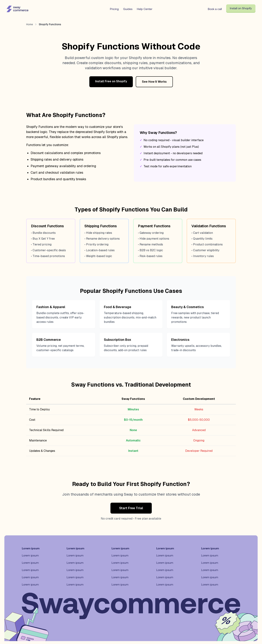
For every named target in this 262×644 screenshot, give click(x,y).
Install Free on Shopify (111, 81)
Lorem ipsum (30, 555)
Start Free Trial (131, 508)
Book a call (215, 9)
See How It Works (154, 82)
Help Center (145, 9)
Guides (128, 9)
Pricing (114, 9)
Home (30, 24)
